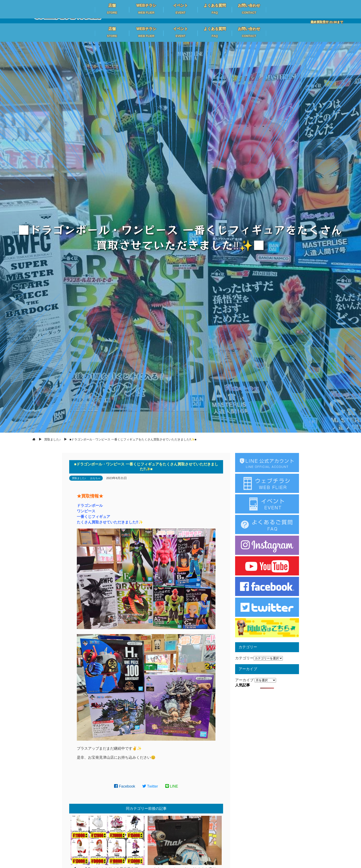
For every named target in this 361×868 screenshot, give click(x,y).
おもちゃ (95, 478)
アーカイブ (244, 680)
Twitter (150, 786)
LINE (172, 786)
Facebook (125, 786)
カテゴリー (244, 658)
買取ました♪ (79, 478)
